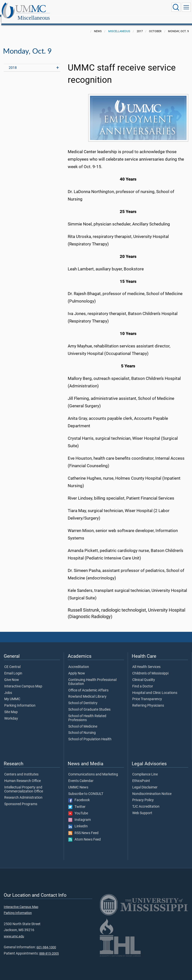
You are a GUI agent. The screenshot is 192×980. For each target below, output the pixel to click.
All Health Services (146, 661)
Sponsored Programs (21, 799)
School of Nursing (82, 727)
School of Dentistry (83, 698)
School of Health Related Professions (87, 713)
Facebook (79, 795)
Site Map (11, 707)
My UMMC (12, 694)
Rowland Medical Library (87, 691)
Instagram (79, 814)
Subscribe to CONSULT (86, 788)
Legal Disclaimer (145, 782)
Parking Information (20, 700)
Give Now (12, 674)
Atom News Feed (84, 834)
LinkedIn (78, 821)
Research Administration (23, 792)
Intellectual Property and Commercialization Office (24, 784)
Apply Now (77, 668)
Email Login (13, 668)
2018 (13, 62)
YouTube (78, 808)
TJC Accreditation (146, 801)
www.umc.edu (14, 931)
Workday (11, 713)
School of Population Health (90, 734)
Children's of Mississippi (150, 668)
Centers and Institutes (21, 769)
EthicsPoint (141, 775)
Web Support (142, 808)
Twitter (77, 801)
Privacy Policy (143, 795)
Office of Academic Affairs (88, 685)
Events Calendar (81, 775)
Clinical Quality (144, 674)
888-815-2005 (49, 948)
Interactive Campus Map (23, 681)
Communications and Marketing (93, 769)
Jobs (8, 687)
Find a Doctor (143, 681)
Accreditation (79, 661)
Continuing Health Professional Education (92, 676)
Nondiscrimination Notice (152, 788)
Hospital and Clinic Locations (155, 687)
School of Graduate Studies (89, 704)
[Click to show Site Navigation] (186, 7)
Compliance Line (145, 769)
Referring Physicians (148, 700)
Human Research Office (22, 775)
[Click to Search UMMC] (176, 7)
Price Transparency (147, 694)
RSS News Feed (83, 828)
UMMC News (78, 782)
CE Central (12, 661)
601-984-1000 (46, 942)
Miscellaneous (82, 8)
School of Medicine (83, 721)
